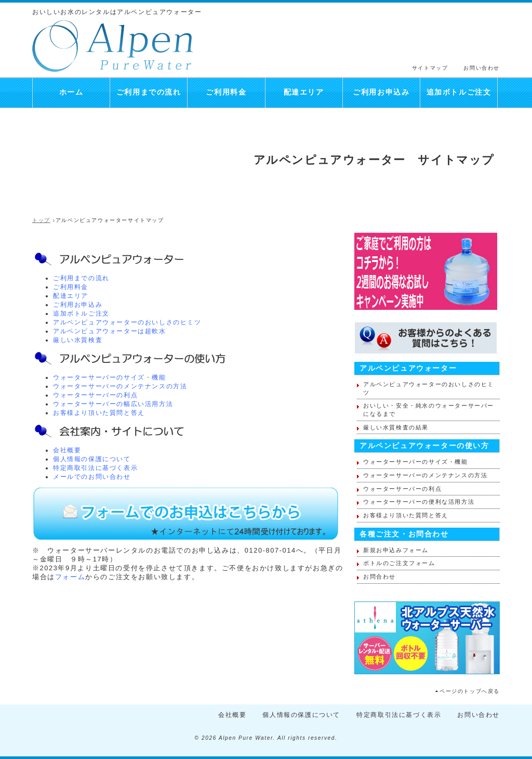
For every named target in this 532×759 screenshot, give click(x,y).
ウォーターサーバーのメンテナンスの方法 (120, 386)
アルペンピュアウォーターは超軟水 (110, 331)
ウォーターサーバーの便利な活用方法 (419, 502)
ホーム (71, 92)
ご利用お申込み (381, 92)
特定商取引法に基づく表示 (95, 468)
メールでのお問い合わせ (92, 477)
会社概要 (67, 450)
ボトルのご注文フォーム (399, 563)
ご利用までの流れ (149, 92)
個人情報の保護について (92, 459)
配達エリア (304, 92)
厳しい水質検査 (78, 340)
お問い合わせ (482, 68)
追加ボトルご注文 (459, 92)
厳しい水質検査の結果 (396, 427)
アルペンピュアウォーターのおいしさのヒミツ (127, 322)
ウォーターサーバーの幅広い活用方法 (113, 404)
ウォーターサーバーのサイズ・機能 (110, 377)
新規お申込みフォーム (396, 550)
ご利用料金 (226, 92)
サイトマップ (430, 68)
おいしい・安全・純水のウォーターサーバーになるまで (429, 410)
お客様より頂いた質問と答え (99, 413)
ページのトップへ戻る (470, 691)
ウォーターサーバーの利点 (95, 395)
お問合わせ (380, 577)
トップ (41, 220)
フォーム (70, 577)
